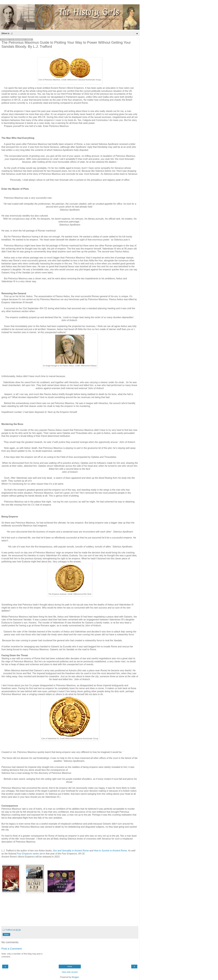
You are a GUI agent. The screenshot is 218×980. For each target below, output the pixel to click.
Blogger (75, 977)
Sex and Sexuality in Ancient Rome (71, 851)
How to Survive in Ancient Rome (110, 851)
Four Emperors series (28, 854)
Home (70, 967)
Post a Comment (12, 949)
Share (6, 934)
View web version (70, 972)
